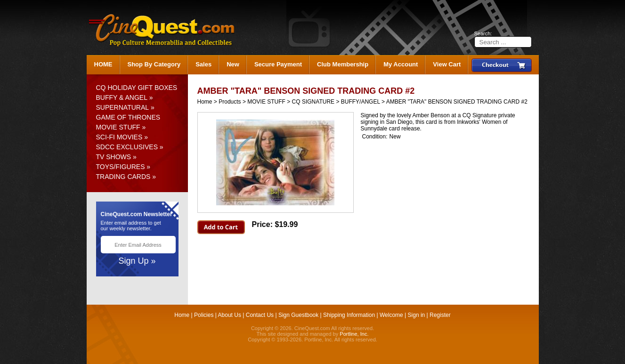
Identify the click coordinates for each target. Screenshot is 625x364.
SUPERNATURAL (123, 107)
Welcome (391, 315)
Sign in (417, 315)
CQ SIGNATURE (313, 102)
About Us (230, 315)
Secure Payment (278, 64)
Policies (204, 315)
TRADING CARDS (123, 177)
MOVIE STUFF (118, 127)
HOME (103, 64)
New (233, 64)
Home (205, 102)
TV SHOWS (114, 157)
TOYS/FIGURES (121, 167)
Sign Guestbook (298, 315)
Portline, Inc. (354, 334)
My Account (401, 64)
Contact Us (260, 315)
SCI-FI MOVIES (119, 137)
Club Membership (343, 64)
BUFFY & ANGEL (122, 97)
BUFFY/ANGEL (361, 102)
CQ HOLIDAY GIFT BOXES (137, 88)
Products (230, 102)
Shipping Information (349, 315)
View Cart (447, 64)
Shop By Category (154, 64)
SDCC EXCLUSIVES (127, 147)
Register (440, 315)
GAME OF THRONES (128, 117)
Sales (203, 64)
